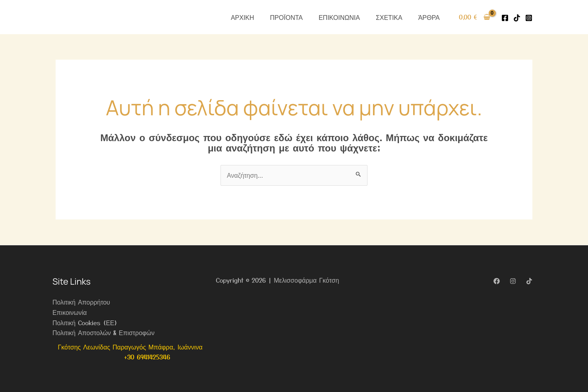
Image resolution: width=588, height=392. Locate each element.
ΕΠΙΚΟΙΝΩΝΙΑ (339, 17)
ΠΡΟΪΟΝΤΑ (286, 17)
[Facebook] (505, 18)
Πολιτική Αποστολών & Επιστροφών (104, 332)
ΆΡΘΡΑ (429, 17)
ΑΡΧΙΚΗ (243, 17)
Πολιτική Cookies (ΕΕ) (85, 322)
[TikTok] (529, 281)
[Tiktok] (517, 18)
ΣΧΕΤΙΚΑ (389, 17)
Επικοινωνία (70, 312)
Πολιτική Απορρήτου (81, 302)
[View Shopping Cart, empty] (475, 17)
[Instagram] (529, 18)
